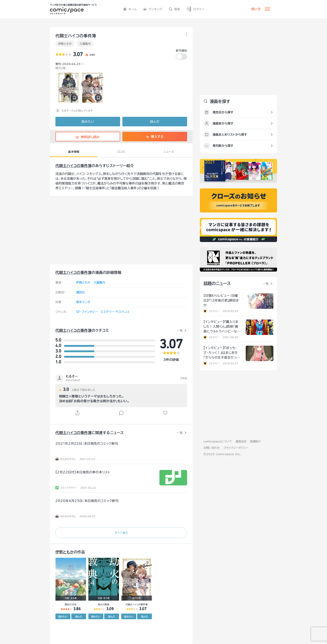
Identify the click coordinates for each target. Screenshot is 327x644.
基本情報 (74, 152)
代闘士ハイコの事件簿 (73, 166)
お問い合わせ (212, 448)
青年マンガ (83, 302)
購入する (155, 137)
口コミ (121, 152)
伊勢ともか (65, 44)
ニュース (169, 152)
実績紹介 (255, 441)
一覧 (180, 330)
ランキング (153, 9)
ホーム (130, 9)
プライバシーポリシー (236, 448)
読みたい (88, 122)
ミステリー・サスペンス (115, 312)
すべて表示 (121, 533)
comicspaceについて (218, 441)
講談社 (81, 292)
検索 (174, 9)
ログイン (195, 9)
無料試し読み (88, 137)
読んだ (155, 122)
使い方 (256, 9)
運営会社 (241, 441)
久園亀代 (85, 44)
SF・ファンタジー (87, 312)
